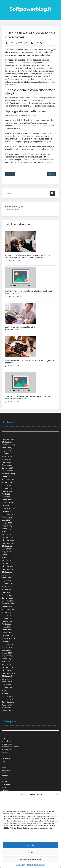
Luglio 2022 (7, 549)
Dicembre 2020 (8, 601)
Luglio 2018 (7, 685)
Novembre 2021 (8, 569)
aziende (5, 753)
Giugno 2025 (7, 454)
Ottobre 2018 (7, 676)
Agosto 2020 (7, 612)
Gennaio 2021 (7, 598)
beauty (5, 755)
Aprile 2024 (7, 494)
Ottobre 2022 (7, 546)
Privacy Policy (13, 210)
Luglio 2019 (7, 650)
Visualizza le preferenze (31, 859)
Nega (31, 852)
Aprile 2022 (6, 555)
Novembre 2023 (8, 508)
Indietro (10, 174)
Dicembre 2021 (8, 566)
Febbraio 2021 (8, 595)
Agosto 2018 (7, 682)
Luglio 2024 (7, 485)
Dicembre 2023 (8, 506)
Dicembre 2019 (8, 636)
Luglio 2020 (7, 615)
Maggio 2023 (7, 526)
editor (11, 43)
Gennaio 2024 (7, 503)
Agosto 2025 (7, 448)
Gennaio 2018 (7, 699)
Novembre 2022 (8, 543)
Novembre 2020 (8, 604)
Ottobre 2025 (7, 442)
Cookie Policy (20, 865)
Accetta (30, 845)
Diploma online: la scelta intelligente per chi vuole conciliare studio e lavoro (27, 398)
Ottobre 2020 (7, 607)
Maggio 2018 (7, 690)
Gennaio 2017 (7, 711)
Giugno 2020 (7, 618)
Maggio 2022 (7, 552)
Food (4, 779)
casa (4, 761)
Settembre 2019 (8, 644)
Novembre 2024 (8, 474)
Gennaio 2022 (7, 563)
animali (5, 738)
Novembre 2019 (8, 638)
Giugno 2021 (7, 584)
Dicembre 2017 (8, 702)
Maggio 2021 (7, 586)
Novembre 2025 (8, 439)
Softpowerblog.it (31, 9)
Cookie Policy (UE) (15, 206)
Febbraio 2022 (8, 560)
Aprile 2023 (6, 529)
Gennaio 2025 (7, 468)
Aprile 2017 (6, 708)
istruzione (6, 784)
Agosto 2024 (7, 482)
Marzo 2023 (7, 532)
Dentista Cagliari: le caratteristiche (21, 327)
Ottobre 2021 (7, 572)
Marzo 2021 (6, 592)
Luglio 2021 (6, 581)
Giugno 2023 (7, 523)
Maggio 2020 (7, 621)
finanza (5, 776)
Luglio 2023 (7, 520)
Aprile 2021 (6, 589)
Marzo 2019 (7, 662)
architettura (6, 741)
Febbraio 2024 (8, 500)
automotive (6, 750)
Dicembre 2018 (8, 670)
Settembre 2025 (8, 445)
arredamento (7, 744)
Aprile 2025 (6, 459)
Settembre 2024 (8, 480)
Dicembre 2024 (8, 471)
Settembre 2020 (8, 610)
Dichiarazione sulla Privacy (36, 865)
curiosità (5, 764)
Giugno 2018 (7, 688)
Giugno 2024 (7, 488)
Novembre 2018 (8, 673)
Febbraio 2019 (8, 664)
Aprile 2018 (7, 693)
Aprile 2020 (7, 624)
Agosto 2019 (7, 647)
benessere (6, 758)
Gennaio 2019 (7, 667)
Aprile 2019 (6, 659)
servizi (36, 43)
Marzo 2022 (7, 558)
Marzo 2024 (7, 497)
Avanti (51, 174)
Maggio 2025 (7, 456)
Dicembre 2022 (8, 540)
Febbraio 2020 (8, 630)
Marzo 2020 (7, 627)
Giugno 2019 (7, 653)
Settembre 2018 (8, 679)
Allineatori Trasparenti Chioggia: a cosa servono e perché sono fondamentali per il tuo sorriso (27, 256)
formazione (6, 782)
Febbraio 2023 (8, 534)
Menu (5, 4)
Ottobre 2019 (7, 641)
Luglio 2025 (7, 451)
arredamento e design (11, 747)
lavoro (4, 787)
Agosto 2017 (7, 705)
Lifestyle (5, 790)
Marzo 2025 (7, 462)
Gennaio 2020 (7, 633)
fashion (5, 773)
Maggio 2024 (7, 491)
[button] (57, 794)
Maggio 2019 (7, 656)
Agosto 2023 (7, 517)
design (5, 767)
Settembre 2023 (8, 514)
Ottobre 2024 (7, 477)
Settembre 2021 (8, 575)
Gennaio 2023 (7, 537)
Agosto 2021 (7, 578)
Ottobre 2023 (7, 511)
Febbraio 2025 (8, 465)
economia (6, 770)
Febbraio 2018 (8, 696)
